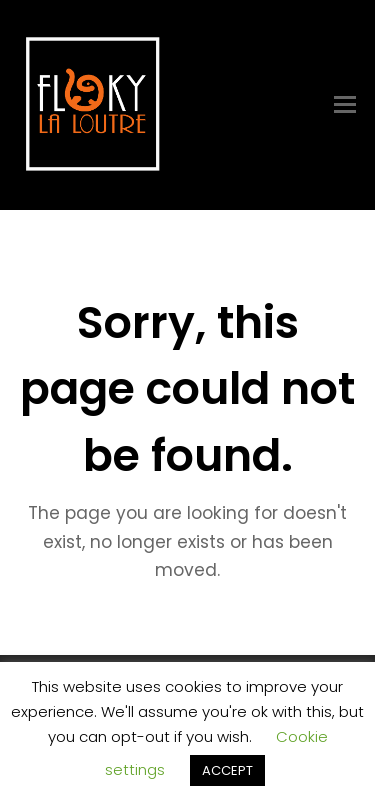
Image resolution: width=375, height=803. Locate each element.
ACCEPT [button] (227, 770)
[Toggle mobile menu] (345, 105)
